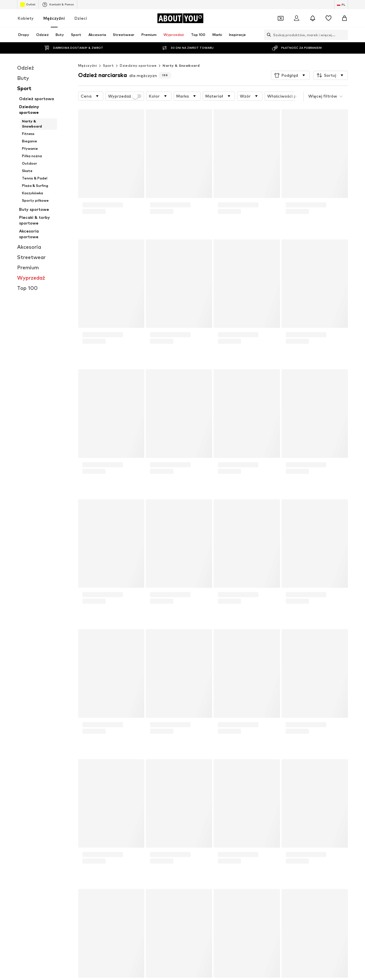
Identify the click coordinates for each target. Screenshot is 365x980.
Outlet (28, 5)
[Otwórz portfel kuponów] (281, 18)
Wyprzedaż (125, 96)
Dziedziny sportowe (138, 65)
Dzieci (81, 18)
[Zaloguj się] (297, 18)
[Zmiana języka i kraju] (341, 5)
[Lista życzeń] (328, 18)
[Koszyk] (344, 18)
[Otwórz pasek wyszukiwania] (267, 35)
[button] (290, 75)
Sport (108, 65)
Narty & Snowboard (181, 65)
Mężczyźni (54, 18)
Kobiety (26, 18)
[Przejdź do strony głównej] (180, 18)
